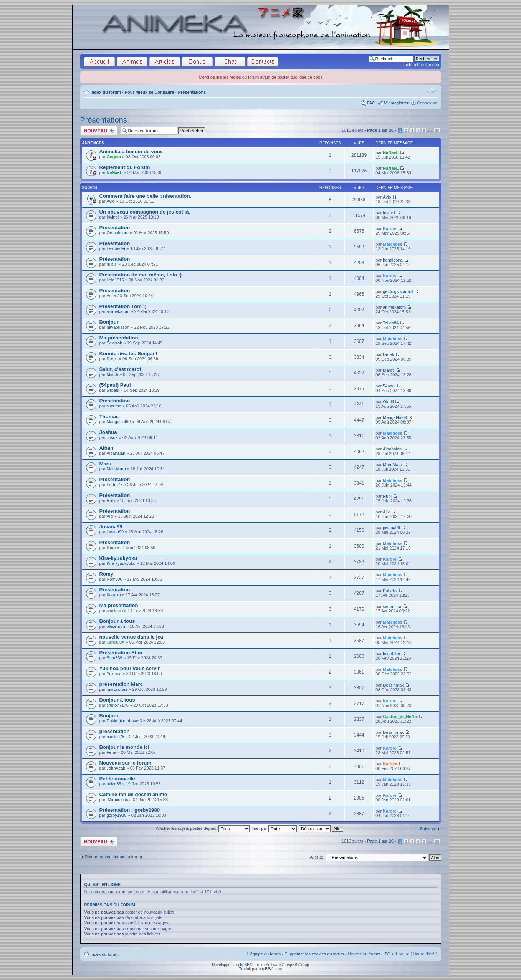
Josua (112, 437)
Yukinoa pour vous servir (130, 668)
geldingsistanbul (398, 291)
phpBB (244, 965)
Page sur (380, 130)
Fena (111, 752)
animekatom (118, 311)
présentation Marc (121, 684)
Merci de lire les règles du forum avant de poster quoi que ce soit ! (261, 77)
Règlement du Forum (125, 167)
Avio (110, 201)
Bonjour (109, 322)
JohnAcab (116, 768)
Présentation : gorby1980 (130, 810)
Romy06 (114, 579)
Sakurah (114, 343)
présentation (115, 731)
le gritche (391, 654)
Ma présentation (119, 338)
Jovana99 (111, 527)
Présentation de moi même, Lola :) (141, 275)
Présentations (192, 92)
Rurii (111, 500)
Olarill (388, 402)
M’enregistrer (396, 103)
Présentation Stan (121, 653)
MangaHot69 (118, 422)
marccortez (117, 689)
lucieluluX (115, 642)
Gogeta (114, 157)
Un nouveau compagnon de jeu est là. (145, 212)
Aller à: (316, 857)
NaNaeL (391, 152)
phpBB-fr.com (270, 969)
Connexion (427, 103)
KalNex (390, 764)
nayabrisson (118, 327)
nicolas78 (115, 737)
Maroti (112, 374)
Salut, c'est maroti (121, 369)
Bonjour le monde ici (124, 747)
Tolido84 (391, 323)
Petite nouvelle (117, 779)
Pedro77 (114, 485)
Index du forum (106, 92)
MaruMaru (116, 469)
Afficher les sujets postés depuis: (203, 828)
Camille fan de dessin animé (133, 794)
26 (437, 130)
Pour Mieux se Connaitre (150, 92)
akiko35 (114, 784)
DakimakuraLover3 (124, 721)
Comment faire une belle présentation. (146, 196)
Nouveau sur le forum (126, 763)
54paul (113, 390)
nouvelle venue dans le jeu (131, 637)
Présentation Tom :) (123, 306)
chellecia (115, 611)
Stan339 (114, 658)
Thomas (109, 416)
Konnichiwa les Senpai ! (128, 353)
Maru (106, 464)
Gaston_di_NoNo (400, 717)
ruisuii (112, 264)
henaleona (393, 260)
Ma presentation (119, 605)
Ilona (111, 548)
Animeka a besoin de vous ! (133, 151)
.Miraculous (117, 800)
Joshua (108, 432)
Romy (107, 574)
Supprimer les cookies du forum (314, 954)
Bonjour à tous (117, 621)
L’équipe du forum (264, 954)
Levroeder (116, 248)
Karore (390, 228)
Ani (109, 296)
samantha (392, 606)
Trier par (274, 828)
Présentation (115, 228)
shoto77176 (117, 705)
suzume (114, 406)
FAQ (371, 103)
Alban (107, 448)
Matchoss (393, 244)
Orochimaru (117, 233)
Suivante (428, 829)
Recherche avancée (420, 65)
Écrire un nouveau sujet (99, 131)
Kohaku (113, 595)
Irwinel (112, 217)
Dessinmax (393, 685)
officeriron (116, 626)
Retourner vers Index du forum (113, 857)
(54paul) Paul (115, 385)
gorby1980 (116, 815)
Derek (112, 359)
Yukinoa (114, 674)
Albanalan (116, 453)
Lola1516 (115, 280)
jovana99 (115, 532)
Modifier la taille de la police (432, 91)
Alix (110, 516)
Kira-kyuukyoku (118, 558)
